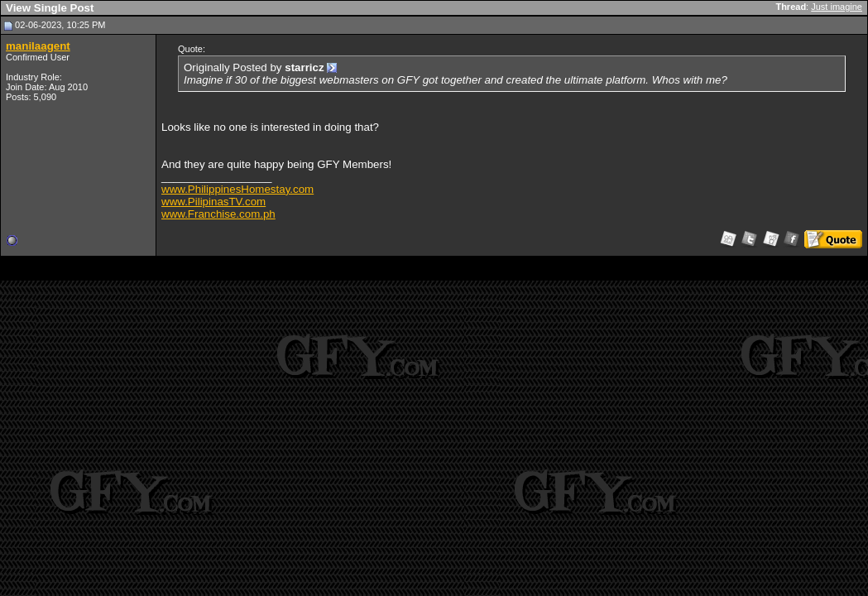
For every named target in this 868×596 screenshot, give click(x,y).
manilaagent (38, 46)
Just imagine (837, 7)
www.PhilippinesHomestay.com (237, 189)
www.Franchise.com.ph (218, 214)
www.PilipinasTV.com (213, 202)
